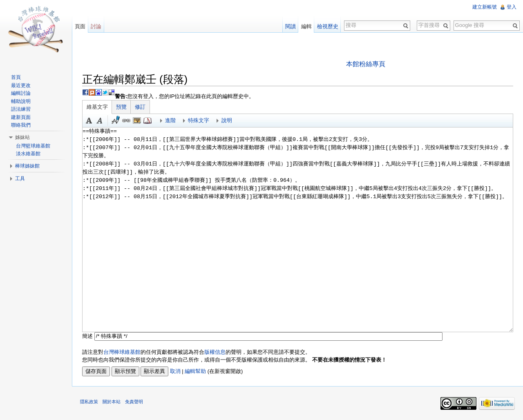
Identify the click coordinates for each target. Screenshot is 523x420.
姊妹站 (22, 137)
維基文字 (97, 107)
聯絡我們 (21, 125)
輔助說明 (21, 101)
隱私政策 (89, 402)
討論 (96, 26)
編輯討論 (21, 93)
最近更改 (21, 85)
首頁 (16, 77)
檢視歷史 (328, 26)
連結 (126, 121)
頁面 (80, 26)
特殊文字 (199, 120)
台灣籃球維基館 (33, 146)
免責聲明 (134, 402)
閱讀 (291, 26)
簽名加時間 (116, 121)
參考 (148, 121)
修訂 (140, 107)
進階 (170, 120)
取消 (175, 371)
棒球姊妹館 (27, 166)
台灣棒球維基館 (122, 352)
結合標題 (137, 121)
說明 (227, 120)
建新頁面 (21, 117)
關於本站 (112, 402)
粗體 (89, 121)
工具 (20, 179)
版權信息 (215, 352)
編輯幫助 (195, 371)
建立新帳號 (485, 7)
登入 (512, 7)
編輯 (306, 26)
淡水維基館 (28, 154)
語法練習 (21, 109)
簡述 (87, 336)
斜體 (100, 121)
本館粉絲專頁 (366, 64)
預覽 (121, 107)
